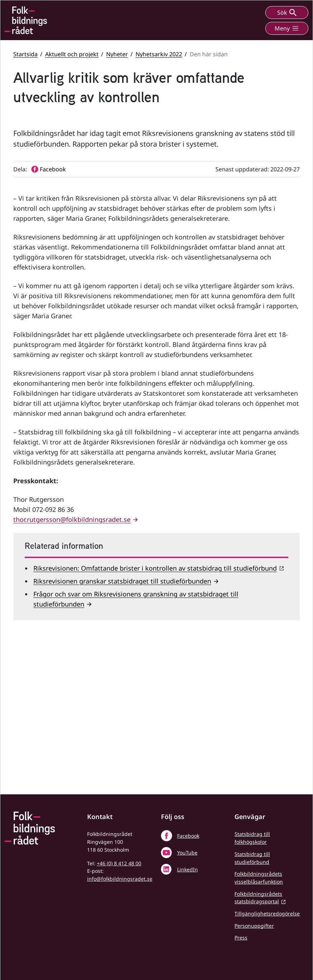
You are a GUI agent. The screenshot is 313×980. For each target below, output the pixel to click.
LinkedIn (188, 869)
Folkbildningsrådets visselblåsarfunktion (259, 878)
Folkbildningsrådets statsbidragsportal (258, 898)
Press (241, 938)
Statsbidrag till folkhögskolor (252, 838)
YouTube (187, 853)
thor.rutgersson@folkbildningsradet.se (72, 656)
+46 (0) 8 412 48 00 (119, 863)
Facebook (188, 836)
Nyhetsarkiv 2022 (159, 54)
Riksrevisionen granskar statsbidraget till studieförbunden (122, 717)
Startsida (25, 54)
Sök (287, 13)
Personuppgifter (254, 926)
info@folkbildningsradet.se (120, 879)
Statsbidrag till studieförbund (252, 858)
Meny (287, 28)
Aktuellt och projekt (72, 54)
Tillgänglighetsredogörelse (267, 914)
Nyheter (117, 54)
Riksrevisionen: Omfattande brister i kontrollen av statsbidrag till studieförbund (155, 704)
